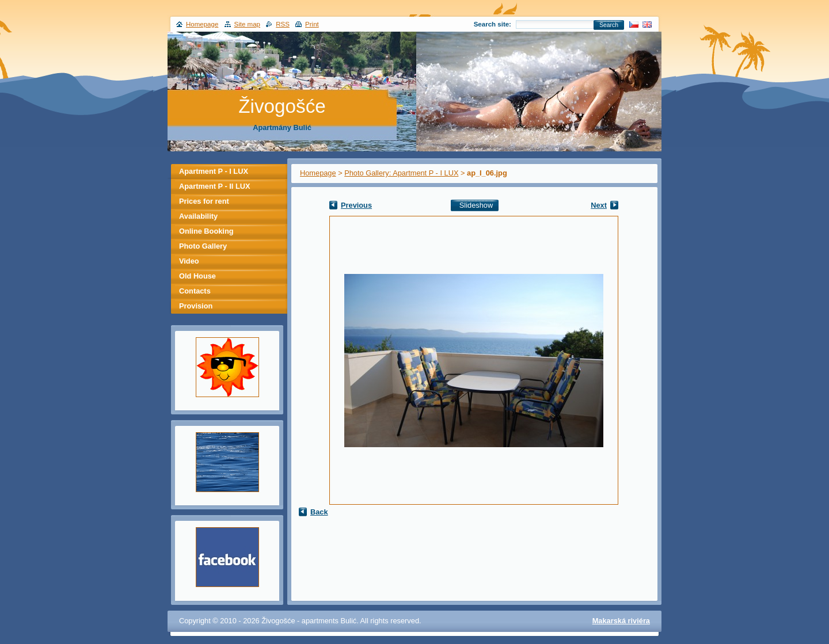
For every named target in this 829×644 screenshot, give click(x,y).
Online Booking (206, 231)
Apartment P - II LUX (214, 186)
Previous (356, 205)
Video (189, 261)
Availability (198, 216)
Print (312, 24)
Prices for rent (204, 201)
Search (609, 25)
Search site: (493, 24)
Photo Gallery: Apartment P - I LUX (401, 173)
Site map (247, 24)
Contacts (195, 291)
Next (599, 205)
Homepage (318, 173)
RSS (283, 24)
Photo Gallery (203, 246)
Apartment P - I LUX (214, 171)
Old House (197, 276)
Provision (196, 306)
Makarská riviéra (621, 621)
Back (319, 512)
